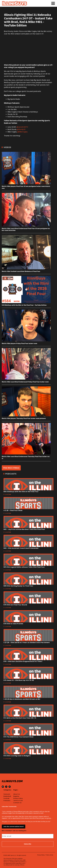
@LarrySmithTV (22, 127)
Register (16, 796)
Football (6, 798)
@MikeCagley (22, 132)
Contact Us (17, 803)
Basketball (7, 796)
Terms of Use (18, 801)
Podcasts (7, 801)
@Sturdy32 (21, 129)
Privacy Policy (18, 798)
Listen (8, 494)
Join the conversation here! (14, 827)
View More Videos (11, 468)
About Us (17, 794)
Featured (7, 794)
